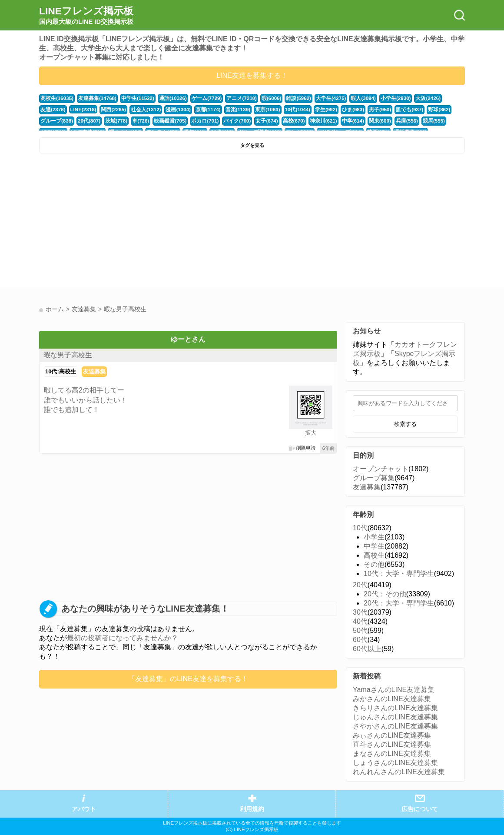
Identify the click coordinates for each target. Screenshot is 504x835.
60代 (360, 640)
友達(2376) (440, 98)
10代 (360, 528)
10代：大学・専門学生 (399, 574)
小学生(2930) (381, 98)
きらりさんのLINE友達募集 (395, 708)
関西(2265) (83, 110)
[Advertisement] (144, 223)
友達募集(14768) (94, 98)
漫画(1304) (144, 110)
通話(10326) (167, 98)
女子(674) (221, 121)
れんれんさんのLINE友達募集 (399, 772)
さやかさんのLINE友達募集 (395, 726)
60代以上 (367, 649)
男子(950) (339, 110)
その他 (374, 564)
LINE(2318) (53, 110)
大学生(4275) (318, 98)
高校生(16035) (56, 98)
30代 (360, 612)
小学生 (374, 537)
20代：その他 (385, 594)
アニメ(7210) (232, 98)
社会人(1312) (114, 110)
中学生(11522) (133, 98)
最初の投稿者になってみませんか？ (123, 638)
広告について (420, 809)
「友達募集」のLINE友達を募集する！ (188, 679)
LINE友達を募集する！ (252, 75)
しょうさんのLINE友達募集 (395, 763)
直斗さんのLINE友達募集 (392, 744)
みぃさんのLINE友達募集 (392, 735)
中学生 (374, 546)
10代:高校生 (61, 371)
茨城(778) (78, 121)
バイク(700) (193, 121)
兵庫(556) (355, 121)
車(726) (101, 121)
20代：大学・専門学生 (399, 603)
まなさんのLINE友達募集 (392, 753)
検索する (405, 424)
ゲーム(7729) (199, 98)
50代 (360, 630)
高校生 (374, 555)
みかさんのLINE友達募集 (392, 699)
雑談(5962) (287, 98)
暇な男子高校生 (68, 355)
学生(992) (287, 110)
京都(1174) (173, 110)
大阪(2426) (412, 98)
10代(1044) (259, 110)
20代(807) (51, 121)
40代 (360, 621)
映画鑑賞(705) (129, 121)
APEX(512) (409, 121)
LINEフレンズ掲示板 (86, 16)
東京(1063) (230, 110)
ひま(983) (313, 110)
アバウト (84, 809)
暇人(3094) (350, 98)
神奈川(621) (275, 121)
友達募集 (94, 371)
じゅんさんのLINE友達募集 (395, 717)
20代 (360, 585)
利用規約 (252, 809)
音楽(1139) (202, 110)
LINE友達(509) (442, 121)
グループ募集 (374, 478)
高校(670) (247, 121)
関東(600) (330, 121)
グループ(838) (426, 110)
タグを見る (252, 145)
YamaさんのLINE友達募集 (394, 690)
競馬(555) (381, 121)
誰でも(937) (367, 110)
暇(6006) (261, 98)
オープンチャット (381, 469)
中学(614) (303, 121)
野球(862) (395, 110)
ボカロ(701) (162, 121)
